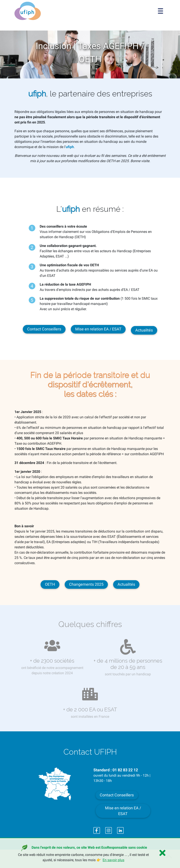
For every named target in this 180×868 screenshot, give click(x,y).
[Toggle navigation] (160, 11)
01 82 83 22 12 (125, 770)
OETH (50, 584)
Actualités (144, 330)
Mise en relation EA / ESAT (98, 329)
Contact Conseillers (44, 329)
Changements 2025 (86, 584)
